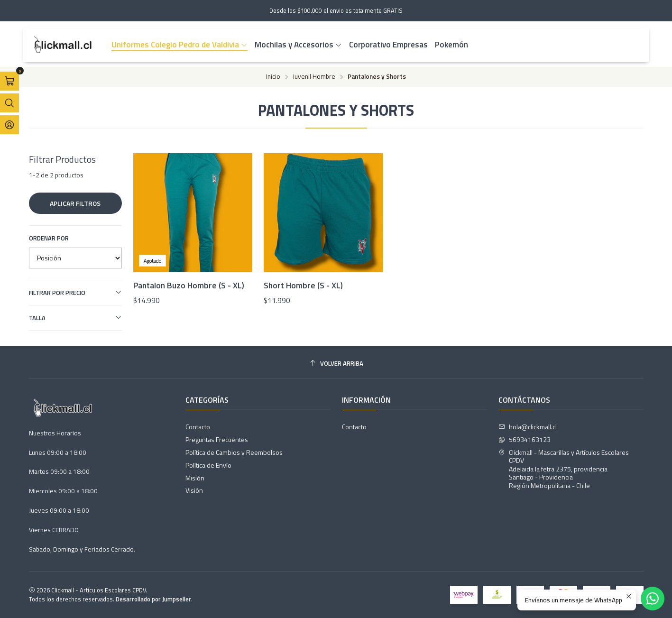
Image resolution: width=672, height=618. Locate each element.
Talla (75, 318)
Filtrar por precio (75, 293)
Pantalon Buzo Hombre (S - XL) (189, 286)
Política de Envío (208, 465)
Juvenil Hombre (314, 77)
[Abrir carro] (9, 81)
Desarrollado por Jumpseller (153, 599)
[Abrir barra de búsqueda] (9, 103)
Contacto (198, 427)
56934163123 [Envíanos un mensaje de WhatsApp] (525, 439)
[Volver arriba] (336, 364)
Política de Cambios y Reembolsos (234, 452)
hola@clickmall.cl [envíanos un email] (528, 427)
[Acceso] (9, 125)
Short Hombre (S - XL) (303, 286)
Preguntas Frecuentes (217, 439)
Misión (195, 478)
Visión (194, 490)
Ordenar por (49, 238)
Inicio (273, 77)
